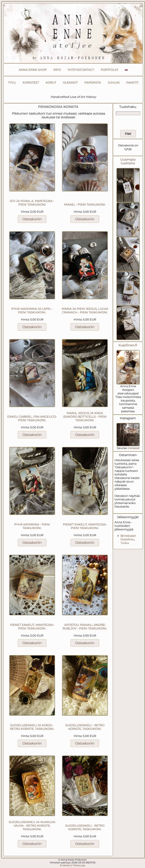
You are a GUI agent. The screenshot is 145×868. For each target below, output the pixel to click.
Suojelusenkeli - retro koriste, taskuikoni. (85, 727)
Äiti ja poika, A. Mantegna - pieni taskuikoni (32, 203)
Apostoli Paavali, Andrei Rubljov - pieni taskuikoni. (85, 627)
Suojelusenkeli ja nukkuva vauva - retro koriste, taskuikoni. (32, 826)
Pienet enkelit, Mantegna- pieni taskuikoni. (85, 526)
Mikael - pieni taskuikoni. (85, 204)
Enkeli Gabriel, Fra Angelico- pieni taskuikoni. (32, 418)
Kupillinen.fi (128, 345)
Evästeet (65, 865)
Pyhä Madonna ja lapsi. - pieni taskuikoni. (32, 311)
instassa (133, 448)
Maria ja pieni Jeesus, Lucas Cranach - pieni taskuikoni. (85, 311)
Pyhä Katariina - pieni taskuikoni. (32, 526)
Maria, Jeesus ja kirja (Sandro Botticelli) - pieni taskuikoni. (85, 417)
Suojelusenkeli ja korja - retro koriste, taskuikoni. (32, 727)
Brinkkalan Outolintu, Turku (128, 539)
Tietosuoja (79, 865)
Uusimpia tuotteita (128, 161)
